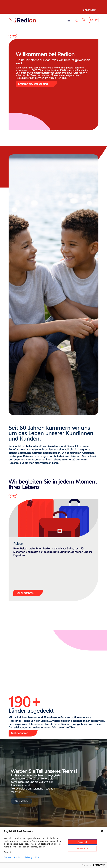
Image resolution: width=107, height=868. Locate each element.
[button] (69, 20)
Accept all (83, 842)
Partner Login (89, 10)
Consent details (12, 857)
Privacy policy (32, 857)
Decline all (82, 849)
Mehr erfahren (25, 593)
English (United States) (19, 831)
